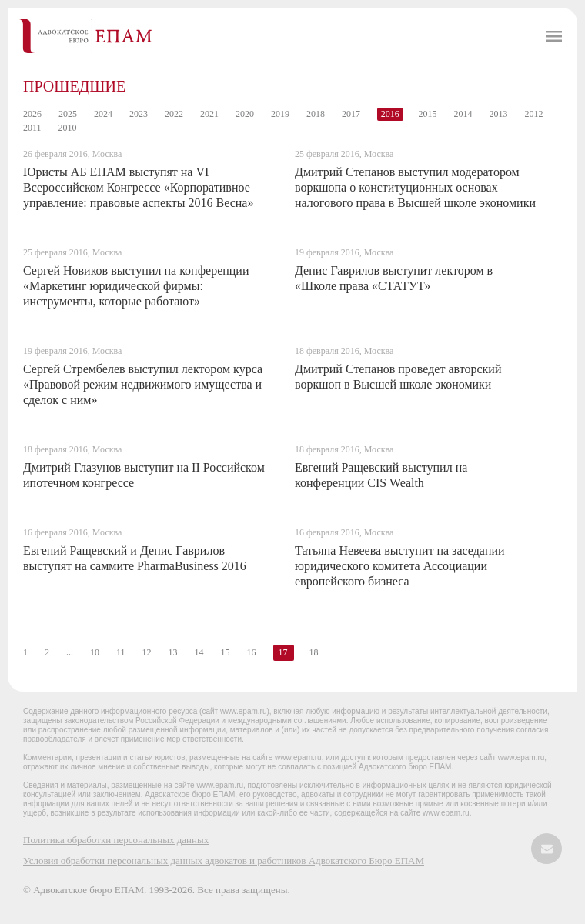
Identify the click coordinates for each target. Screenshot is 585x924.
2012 (534, 114)
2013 (499, 114)
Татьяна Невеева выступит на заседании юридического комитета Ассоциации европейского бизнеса (400, 566)
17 (283, 652)
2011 (32, 128)
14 (199, 652)
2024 (103, 114)
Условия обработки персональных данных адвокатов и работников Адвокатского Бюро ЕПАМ (224, 861)
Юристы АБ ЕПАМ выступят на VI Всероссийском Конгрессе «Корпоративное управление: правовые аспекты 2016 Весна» (138, 187)
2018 (316, 114)
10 (95, 652)
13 (173, 652)
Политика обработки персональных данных (116, 840)
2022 (174, 114)
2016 (390, 114)
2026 (32, 114)
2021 (209, 114)
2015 (428, 114)
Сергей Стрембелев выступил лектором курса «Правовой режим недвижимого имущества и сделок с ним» (143, 384)
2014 (463, 114)
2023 (139, 114)
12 (147, 652)
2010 (68, 128)
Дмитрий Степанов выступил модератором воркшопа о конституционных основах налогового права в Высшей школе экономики (415, 187)
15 (226, 652)
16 (252, 652)
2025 (68, 114)
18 (314, 652)
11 (121, 652)
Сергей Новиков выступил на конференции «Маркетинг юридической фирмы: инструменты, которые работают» (136, 286)
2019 (280, 114)
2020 (245, 114)
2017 (351, 114)
